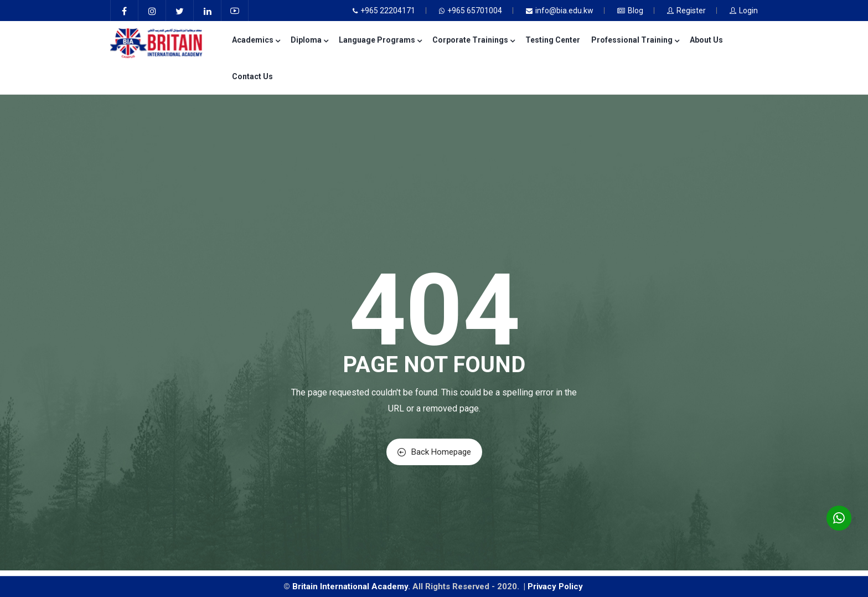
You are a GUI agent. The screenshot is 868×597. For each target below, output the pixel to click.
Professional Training (635, 40)
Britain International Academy (350, 586)
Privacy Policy (556, 586)
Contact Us (252, 76)
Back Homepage (434, 452)
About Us (706, 40)
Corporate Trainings (473, 40)
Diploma (309, 40)
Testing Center (553, 40)
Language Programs (380, 40)
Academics (256, 40)
